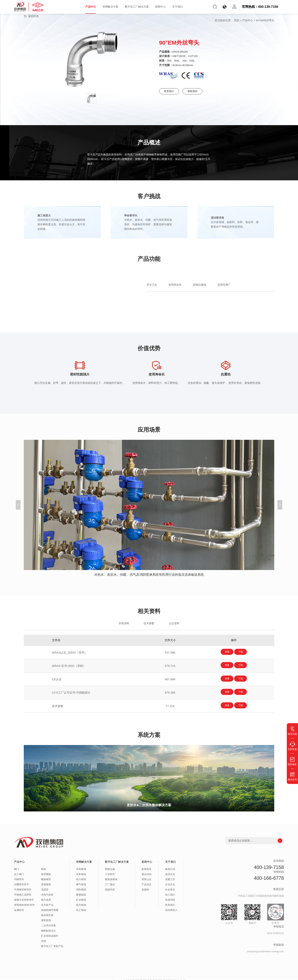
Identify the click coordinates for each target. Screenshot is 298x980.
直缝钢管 (46, 880)
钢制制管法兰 (48, 926)
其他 (44, 936)
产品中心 (91, 7)
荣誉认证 (147, 874)
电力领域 (81, 900)
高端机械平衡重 (50, 905)
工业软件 (110, 869)
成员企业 (170, 869)
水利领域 (81, 864)
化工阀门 (19, 869)
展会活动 (147, 869)
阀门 (17, 864)
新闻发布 (147, 864)
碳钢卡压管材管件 (24, 895)
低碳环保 (110, 885)
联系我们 (171, 91)
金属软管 (19, 905)
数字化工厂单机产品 (52, 941)
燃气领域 (81, 880)
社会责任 (170, 885)
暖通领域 (81, 890)
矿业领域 (81, 895)
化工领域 (81, 905)
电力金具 (46, 895)
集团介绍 (170, 864)
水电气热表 (47, 890)
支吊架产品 (47, 900)
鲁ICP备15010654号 (175, 976)
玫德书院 (170, 895)
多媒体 (145, 885)
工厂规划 (110, 880)
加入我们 (170, 890)
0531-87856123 (275, 928)
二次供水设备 (48, 921)
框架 (44, 864)
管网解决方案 (110, 7)
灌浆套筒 (46, 915)
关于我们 (178, 7)
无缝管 (45, 885)
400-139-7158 (269, 862)
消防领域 (81, 885)
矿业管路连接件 (50, 931)
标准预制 (46, 869)
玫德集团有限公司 (142, 976)
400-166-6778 (269, 873)
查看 (223, 652)
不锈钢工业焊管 (23, 890)
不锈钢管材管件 (23, 885)
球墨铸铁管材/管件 (24, 900)
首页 (237, 20)
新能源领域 (111, 874)
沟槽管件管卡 (21, 880)
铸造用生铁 (47, 910)
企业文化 (170, 880)
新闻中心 (160, 7)
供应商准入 (171, 905)
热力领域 (81, 874)
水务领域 (81, 869)
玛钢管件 (19, 874)
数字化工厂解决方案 (137, 7)
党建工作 (170, 874)
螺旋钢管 (46, 874)
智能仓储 (110, 864)
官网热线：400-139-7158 (260, 7)
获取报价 (201, 91)
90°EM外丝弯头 (265, 20)
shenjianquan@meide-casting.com (265, 947)
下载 (245, 652)
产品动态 (147, 880)
